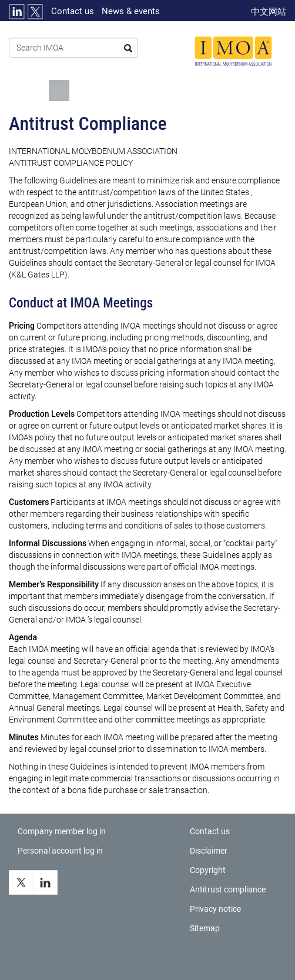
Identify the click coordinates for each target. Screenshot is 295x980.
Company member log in (62, 831)
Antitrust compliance (228, 889)
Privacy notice (215, 909)
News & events (131, 11)
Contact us (73, 11)
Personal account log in (60, 851)
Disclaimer (209, 851)
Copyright (208, 870)
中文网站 (269, 12)
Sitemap (205, 928)
